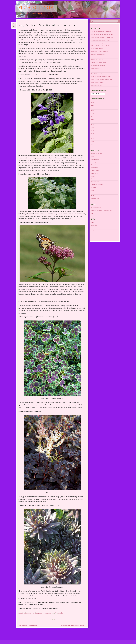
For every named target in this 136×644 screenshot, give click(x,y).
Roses (93, 190)
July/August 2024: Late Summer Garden (100, 46)
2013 (92, 139)
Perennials (94, 187)
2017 (92, 128)
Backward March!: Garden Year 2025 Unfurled (102, 34)
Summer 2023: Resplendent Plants (99, 71)
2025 (92, 105)
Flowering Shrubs (55, 612)
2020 (92, 119)
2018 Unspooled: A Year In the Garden (28, 625)
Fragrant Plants (63, 612)
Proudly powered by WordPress (14, 642)
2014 (92, 136)
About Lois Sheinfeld (96, 208)
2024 (92, 108)
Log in (93, 222)
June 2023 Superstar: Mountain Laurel (100, 74)
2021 (92, 116)
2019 (92, 122)
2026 (92, 102)
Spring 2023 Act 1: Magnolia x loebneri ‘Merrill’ (102, 79)
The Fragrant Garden (37, 614)
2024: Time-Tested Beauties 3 (98, 54)
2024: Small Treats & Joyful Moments (100, 43)
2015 (92, 133)
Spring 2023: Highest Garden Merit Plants (101, 77)
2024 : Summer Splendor (97, 48)
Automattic (33, 642)
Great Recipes (95, 173)
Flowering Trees (95, 162)
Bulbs (93, 156)
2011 (92, 145)
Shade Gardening (28, 614)
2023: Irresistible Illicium (97, 85)
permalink (61, 614)
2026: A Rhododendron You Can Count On (101, 32)
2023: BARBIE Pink (96, 68)
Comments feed (95, 228)
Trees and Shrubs (47, 614)
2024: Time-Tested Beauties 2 (98, 57)
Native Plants (78, 612)
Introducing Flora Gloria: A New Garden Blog (101, 211)
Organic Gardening (96, 182)
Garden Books (71, 612)
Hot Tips (93, 176)
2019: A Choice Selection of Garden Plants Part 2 (74, 625)
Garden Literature (95, 171)
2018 (92, 125)
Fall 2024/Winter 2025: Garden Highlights (101, 40)
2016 (92, 130)
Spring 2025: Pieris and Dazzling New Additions (102, 37)
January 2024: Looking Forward (99, 63)
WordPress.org (95, 231)
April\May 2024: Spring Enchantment (100, 51)
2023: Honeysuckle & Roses (98, 82)
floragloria (36, 8)
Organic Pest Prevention (97, 185)
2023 (92, 111)
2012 (92, 142)
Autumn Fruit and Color (45, 612)
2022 (92, 114)
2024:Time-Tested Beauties (98, 60)
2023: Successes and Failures (98, 65)
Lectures (93, 213)
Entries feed (94, 225)
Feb (14, 25)
